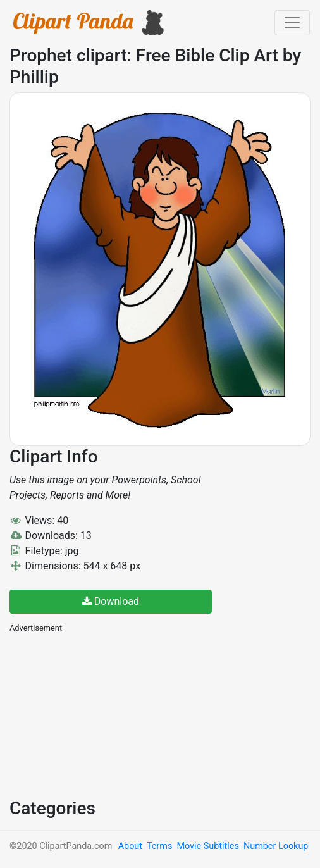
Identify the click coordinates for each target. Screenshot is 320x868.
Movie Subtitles (207, 846)
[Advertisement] (104, 714)
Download (111, 601)
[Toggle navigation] (292, 23)
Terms (159, 846)
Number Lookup (276, 846)
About (130, 846)
